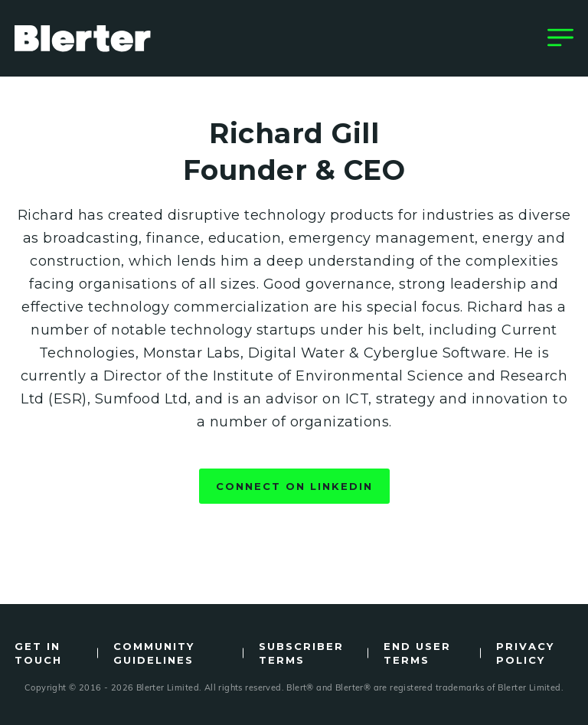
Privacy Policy (525, 653)
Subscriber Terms (301, 653)
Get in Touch (38, 653)
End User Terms (417, 653)
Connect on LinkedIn (294, 486)
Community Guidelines (154, 653)
